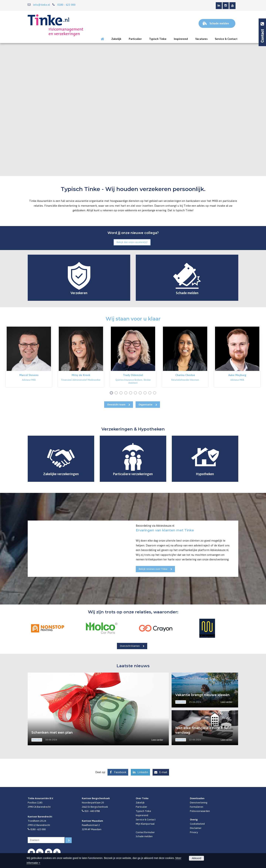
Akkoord (196, 858)
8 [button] (146, 393)
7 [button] (141, 393)
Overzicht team (116, 404)
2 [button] (117, 393)
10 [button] (155, 393)
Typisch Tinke (143, 811)
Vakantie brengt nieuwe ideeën (202, 695)
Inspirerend (142, 815)
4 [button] (127, 393)
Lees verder (157, 740)
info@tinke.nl (41, 5)
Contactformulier (145, 832)
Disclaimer (196, 828)
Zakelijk (140, 802)
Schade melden (144, 836)
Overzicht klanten (130, 646)
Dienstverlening (199, 802)
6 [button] (136, 393)
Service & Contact (146, 819)
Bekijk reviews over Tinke (153, 569)
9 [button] (151, 393)
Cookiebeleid (197, 824)
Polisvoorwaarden (200, 811)
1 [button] (112, 393)
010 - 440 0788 (92, 811)
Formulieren (197, 807)
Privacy (194, 832)
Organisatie (145, 404)
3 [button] (122, 393)
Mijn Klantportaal (145, 824)
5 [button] (131, 393)
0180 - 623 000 (66, 5)
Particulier (141, 807)
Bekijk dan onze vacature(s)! (132, 242)
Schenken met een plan (52, 733)
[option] (29, 356)
